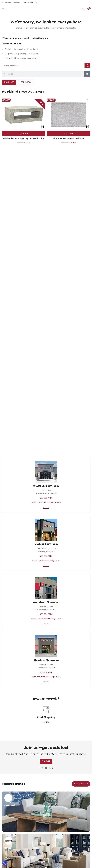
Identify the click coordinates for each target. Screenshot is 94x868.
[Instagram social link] (42, 798)
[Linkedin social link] (53, 798)
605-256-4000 (46, 556)
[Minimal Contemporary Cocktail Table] (24, 115)
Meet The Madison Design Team (46, 560)
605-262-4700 (46, 672)
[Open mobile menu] (3, 9)
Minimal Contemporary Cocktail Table (24, 138)
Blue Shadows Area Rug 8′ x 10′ (69, 138)
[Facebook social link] (39, 798)
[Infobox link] (46, 841)
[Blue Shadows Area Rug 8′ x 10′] (68, 115)
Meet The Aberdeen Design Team (46, 676)
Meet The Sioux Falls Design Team (46, 502)
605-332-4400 (46, 498)
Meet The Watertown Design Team (46, 618)
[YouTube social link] (46, 798)
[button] (24, 134)
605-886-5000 (46, 614)
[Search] (83, 9)
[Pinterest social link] (49, 798)
